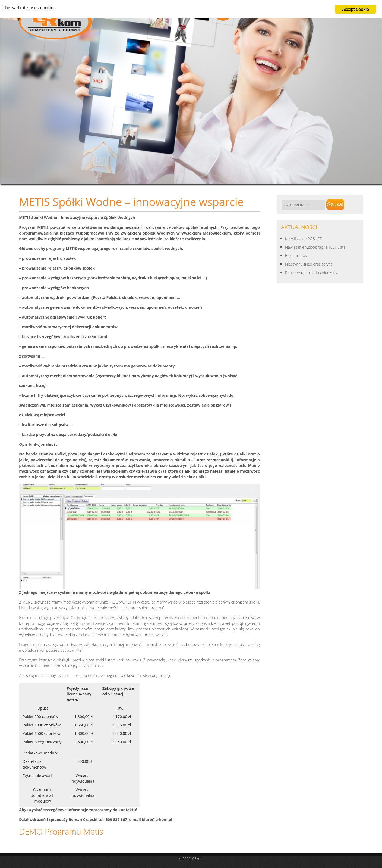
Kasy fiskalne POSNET (303, 239)
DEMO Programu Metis (61, 831)
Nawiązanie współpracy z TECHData (315, 247)
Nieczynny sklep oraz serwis (309, 264)
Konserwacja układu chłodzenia (312, 272)
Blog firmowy (296, 256)
